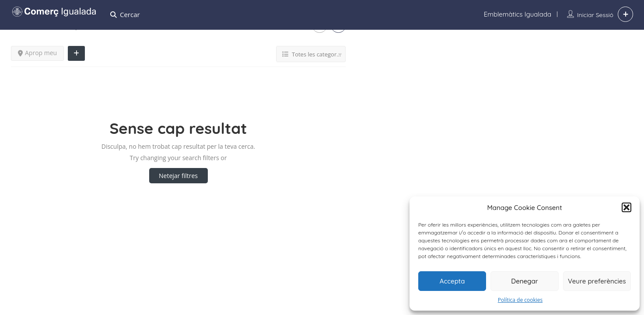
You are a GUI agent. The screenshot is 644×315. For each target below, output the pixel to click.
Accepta (452, 281)
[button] (626, 207)
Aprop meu (37, 53)
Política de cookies (520, 300)
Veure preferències (597, 281)
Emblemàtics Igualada (518, 14)
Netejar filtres (178, 176)
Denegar (524, 281)
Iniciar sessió (595, 15)
